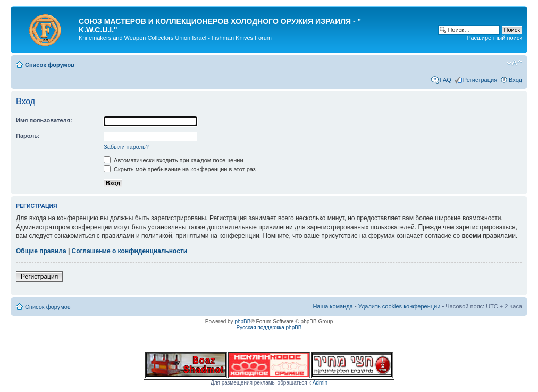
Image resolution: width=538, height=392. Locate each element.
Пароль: (28, 136)
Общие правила (41, 251)
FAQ (445, 80)
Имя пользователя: (44, 120)
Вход (515, 80)
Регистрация (480, 80)
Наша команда (333, 306)
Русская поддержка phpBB (269, 327)
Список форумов (50, 65)
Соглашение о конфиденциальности (130, 251)
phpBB (242, 322)
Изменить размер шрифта (514, 63)
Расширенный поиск (494, 38)
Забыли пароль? (126, 147)
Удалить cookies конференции (400, 306)
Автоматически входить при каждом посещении (174, 160)
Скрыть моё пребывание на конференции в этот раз (180, 169)
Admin (320, 383)
